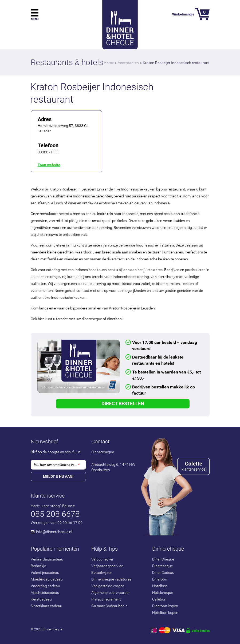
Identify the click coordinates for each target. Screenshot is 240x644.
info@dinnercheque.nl (54, 532)
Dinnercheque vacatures (111, 579)
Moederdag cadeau (47, 579)
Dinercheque (162, 566)
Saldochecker (102, 559)
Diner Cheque (163, 559)
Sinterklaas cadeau (46, 606)
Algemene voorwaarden (111, 593)
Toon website (49, 165)
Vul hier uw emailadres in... (57, 465)
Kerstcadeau (41, 599)
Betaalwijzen (102, 573)
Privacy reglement (106, 599)
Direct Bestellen (123, 404)
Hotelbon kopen (165, 613)
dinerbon (114, 319)
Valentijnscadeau (45, 573)
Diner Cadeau (163, 573)
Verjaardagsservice (107, 566)
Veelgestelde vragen (108, 586)
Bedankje (38, 566)
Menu (35, 19)
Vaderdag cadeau (45, 586)
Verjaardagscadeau (47, 559)
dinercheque (92, 319)
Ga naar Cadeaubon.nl (110, 606)
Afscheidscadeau (45, 593)
